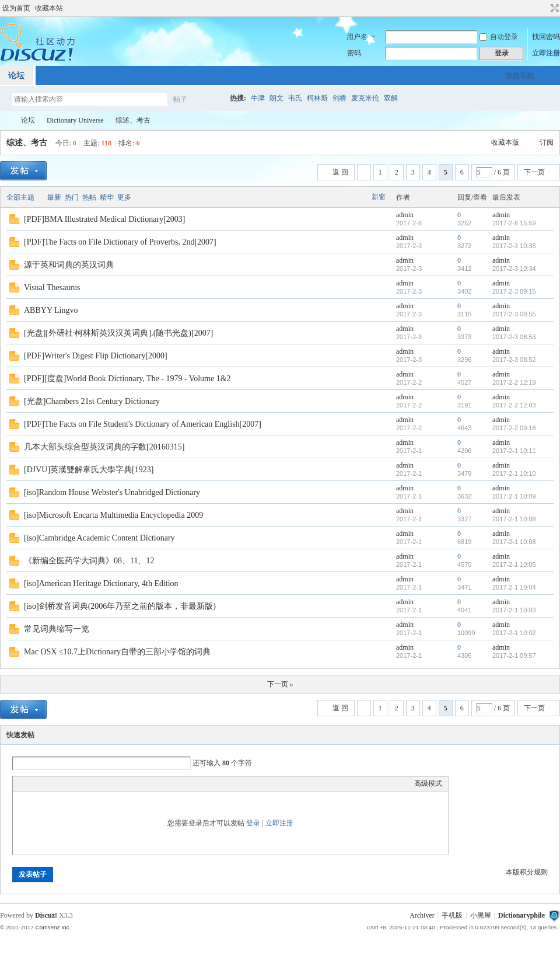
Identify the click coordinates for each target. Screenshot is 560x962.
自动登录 (499, 37)
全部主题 (20, 197)
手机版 (452, 915)
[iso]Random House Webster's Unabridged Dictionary (112, 492)
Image (48, 783)
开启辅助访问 (544, 8)
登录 (253, 823)
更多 (124, 197)
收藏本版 (506, 142)
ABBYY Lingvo (51, 310)
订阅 (547, 142)
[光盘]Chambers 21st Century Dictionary (92, 401)
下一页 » (280, 684)
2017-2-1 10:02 (514, 633)
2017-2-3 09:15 (514, 291)
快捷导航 (520, 76)
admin (405, 215)
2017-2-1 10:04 (514, 587)
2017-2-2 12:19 (514, 382)
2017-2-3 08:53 (514, 337)
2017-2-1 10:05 (514, 564)
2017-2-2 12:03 (514, 405)
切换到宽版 (553, 8)
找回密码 (546, 37)
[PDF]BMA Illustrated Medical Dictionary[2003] (104, 219)
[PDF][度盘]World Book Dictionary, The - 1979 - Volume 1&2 (127, 379)
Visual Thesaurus (52, 287)
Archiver (422, 915)
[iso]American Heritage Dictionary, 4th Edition (101, 583)
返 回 (340, 172)
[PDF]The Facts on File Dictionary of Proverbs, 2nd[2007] (120, 242)
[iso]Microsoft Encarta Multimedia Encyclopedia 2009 (113, 515)
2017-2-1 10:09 (514, 496)
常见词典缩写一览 (57, 629)
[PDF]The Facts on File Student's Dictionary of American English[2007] (143, 424)
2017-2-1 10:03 (514, 610)
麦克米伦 (365, 98)
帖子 (180, 99)
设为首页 (16, 8)
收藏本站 (49, 8)
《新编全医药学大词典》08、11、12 (89, 561)
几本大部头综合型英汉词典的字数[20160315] (104, 447)
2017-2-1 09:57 (514, 656)
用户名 (357, 37)
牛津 (258, 98)
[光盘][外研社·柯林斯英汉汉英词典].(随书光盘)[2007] (118, 333)
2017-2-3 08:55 (514, 314)
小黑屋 (481, 915)
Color (33, 783)
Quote (77, 783)
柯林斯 (317, 98)
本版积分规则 (527, 872)
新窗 (379, 197)
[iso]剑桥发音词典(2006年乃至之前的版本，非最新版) (120, 606)
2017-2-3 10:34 (514, 269)
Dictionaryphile (5, 121)
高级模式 (428, 783)
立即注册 (546, 53)
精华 (107, 197)
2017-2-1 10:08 (514, 519)
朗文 (276, 98)
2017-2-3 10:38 (514, 246)
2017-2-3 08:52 (514, 360)
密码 (354, 53)
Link (62, 783)
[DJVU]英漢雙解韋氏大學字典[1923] (89, 470)
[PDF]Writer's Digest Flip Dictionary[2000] (96, 356)
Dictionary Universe (75, 120)
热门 (72, 197)
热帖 (89, 197)
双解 (391, 98)
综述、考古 (133, 120)
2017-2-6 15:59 (514, 223)
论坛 (28, 120)
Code (92, 783)
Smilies (106, 783)
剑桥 (339, 98)
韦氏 (295, 98)
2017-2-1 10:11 (514, 451)
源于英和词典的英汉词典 (69, 265)
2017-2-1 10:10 (514, 473)
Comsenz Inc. (53, 927)
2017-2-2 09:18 (514, 428)
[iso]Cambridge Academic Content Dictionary (99, 538)
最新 (54, 197)
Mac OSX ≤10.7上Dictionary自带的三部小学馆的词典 (117, 652)
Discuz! (46, 915)
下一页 (534, 172)
